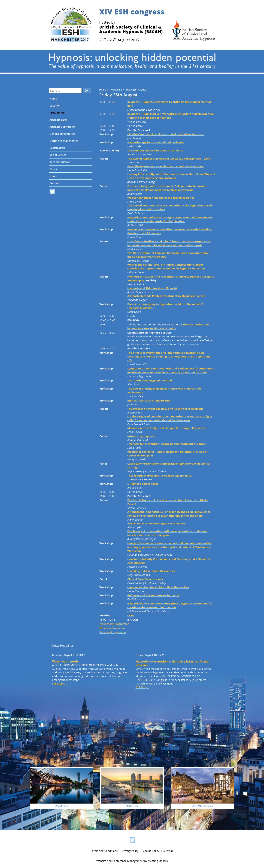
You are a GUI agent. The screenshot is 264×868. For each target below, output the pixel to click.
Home (53, 98)
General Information (63, 134)
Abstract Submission (63, 127)
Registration (57, 148)
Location (55, 105)
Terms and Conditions (104, 851)
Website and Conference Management (120, 861)
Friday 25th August (135, 90)
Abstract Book (59, 120)
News (53, 176)
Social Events (58, 155)
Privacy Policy (130, 851)
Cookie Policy (151, 851)
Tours (53, 169)
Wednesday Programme (114, 624)
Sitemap (169, 851)
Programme (57, 113)
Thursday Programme (113, 628)
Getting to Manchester (64, 141)
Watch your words (65, 661)
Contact (54, 183)
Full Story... (59, 683)
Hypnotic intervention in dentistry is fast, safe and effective (172, 663)
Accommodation (60, 162)
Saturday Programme (113, 632)
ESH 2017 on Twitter (52, 192)
